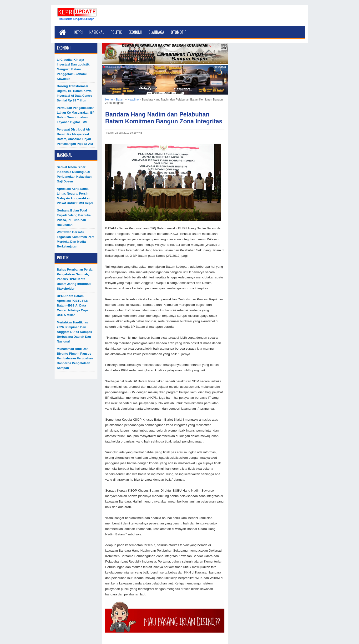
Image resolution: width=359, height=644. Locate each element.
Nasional (97, 32)
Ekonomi (135, 32)
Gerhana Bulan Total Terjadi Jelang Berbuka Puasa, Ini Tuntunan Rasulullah (74, 218)
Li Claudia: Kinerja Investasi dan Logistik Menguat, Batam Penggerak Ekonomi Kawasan (73, 69)
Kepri (78, 32)
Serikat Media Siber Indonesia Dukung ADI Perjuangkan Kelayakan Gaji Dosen (74, 174)
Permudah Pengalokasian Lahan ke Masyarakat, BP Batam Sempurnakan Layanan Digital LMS (76, 115)
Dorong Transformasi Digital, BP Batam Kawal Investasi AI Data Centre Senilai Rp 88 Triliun (75, 93)
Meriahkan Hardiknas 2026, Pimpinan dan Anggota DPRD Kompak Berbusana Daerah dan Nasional (75, 332)
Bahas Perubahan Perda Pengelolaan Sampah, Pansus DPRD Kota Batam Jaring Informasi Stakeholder (75, 279)
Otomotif (178, 32)
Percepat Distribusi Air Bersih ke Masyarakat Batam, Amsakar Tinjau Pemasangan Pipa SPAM (75, 137)
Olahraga (156, 32)
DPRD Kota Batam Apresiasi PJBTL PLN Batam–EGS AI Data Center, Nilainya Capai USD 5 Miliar (73, 305)
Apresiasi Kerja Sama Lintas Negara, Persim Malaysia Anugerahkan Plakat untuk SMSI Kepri (75, 196)
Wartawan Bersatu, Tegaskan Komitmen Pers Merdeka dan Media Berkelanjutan (76, 239)
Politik (116, 32)
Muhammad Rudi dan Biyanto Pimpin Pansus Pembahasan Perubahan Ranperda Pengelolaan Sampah (75, 358)
